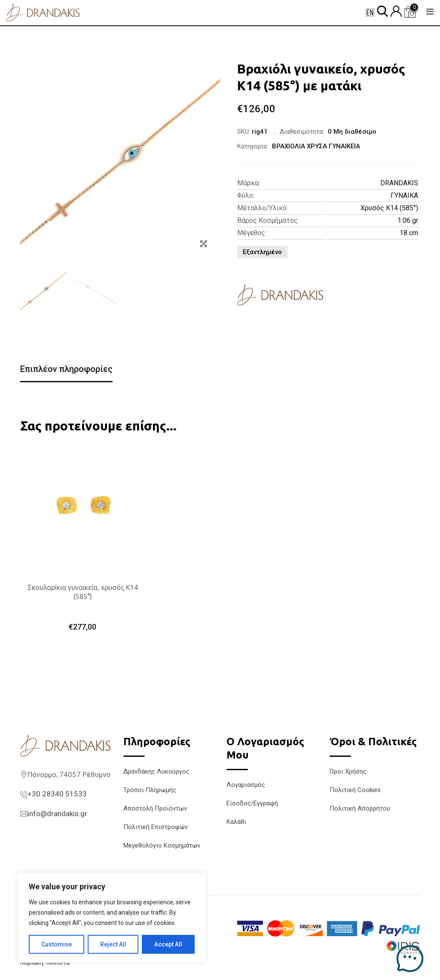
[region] (112, 918)
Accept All (168, 944)
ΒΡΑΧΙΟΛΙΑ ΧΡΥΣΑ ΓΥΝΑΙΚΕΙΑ (316, 146)
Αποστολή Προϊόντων (155, 808)
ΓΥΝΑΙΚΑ (404, 195)
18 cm (409, 233)
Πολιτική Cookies (355, 790)
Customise (57, 944)
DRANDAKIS (399, 183)
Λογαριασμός (246, 785)
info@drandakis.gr (57, 814)
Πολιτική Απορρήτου (360, 808)
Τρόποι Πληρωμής (150, 790)
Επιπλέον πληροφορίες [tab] (66, 369)
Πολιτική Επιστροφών (156, 827)
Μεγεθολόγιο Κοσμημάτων (162, 845)
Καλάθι (236, 822)
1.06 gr (408, 220)
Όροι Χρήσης (348, 771)
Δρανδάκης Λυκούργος (156, 771)
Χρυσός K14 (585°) (389, 208)
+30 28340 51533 (57, 794)
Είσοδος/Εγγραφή (252, 803)
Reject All (113, 944)
